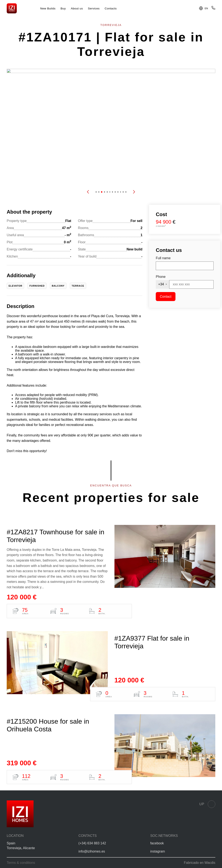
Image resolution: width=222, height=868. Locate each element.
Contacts (111, 8)
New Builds (48, 8)
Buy (63, 8)
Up (207, 804)
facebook (157, 843)
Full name (163, 258)
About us (77, 8)
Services (94, 8)
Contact (166, 297)
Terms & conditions (21, 863)
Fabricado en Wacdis (200, 863)
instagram (158, 851)
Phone (161, 277)
